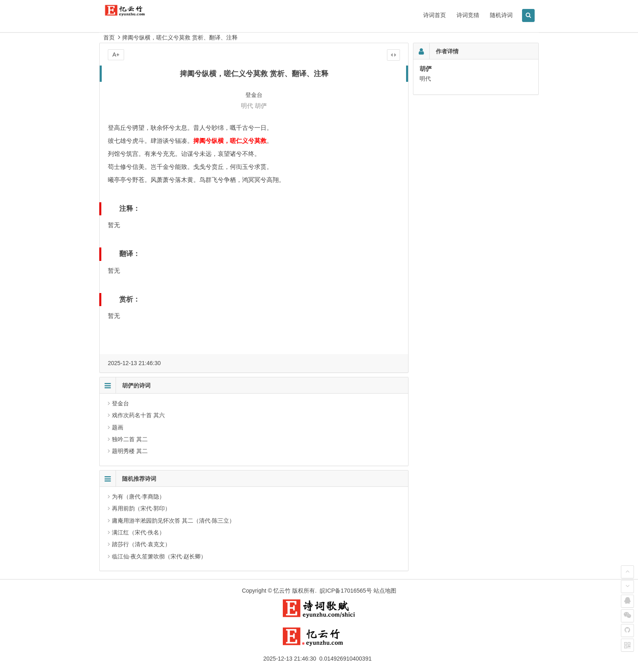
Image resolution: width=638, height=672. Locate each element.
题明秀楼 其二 (130, 451)
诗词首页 (435, 15)
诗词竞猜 (468, 15)
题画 (118, 427)
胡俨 (261, 106)
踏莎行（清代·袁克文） (141, 544)
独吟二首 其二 (130, 439)
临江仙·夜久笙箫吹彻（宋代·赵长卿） (159, 556)
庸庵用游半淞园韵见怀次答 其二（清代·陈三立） (173, 521)
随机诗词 (501, 15)
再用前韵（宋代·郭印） (141, 508)
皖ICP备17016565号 (346, 591)
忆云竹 (282, 591)
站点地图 (385, 591)
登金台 (120, 403)
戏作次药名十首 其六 (138, 415)
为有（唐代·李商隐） (138, 497)
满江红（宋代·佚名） (138, 532)
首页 (109, 37)
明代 (247, 106)
